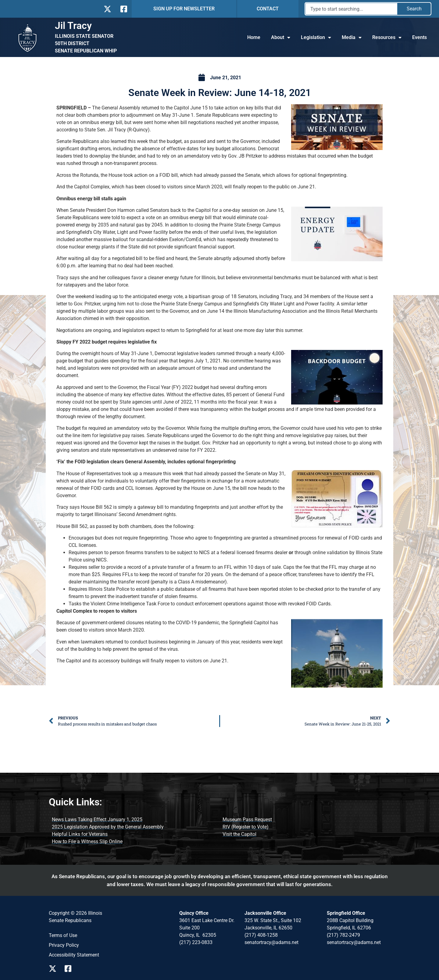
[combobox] (351, 9)
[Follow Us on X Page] (54, 969)
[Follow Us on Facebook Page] (70, 969)
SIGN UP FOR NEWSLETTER (184, 9)
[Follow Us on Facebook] (123, 9)
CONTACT (268, 9)
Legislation (316, 37)
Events (419, 37)
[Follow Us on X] (107, 9)
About (281, 37)
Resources (387, 37)
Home (254, 37)
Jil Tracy (73, 26)
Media (352, 37)
